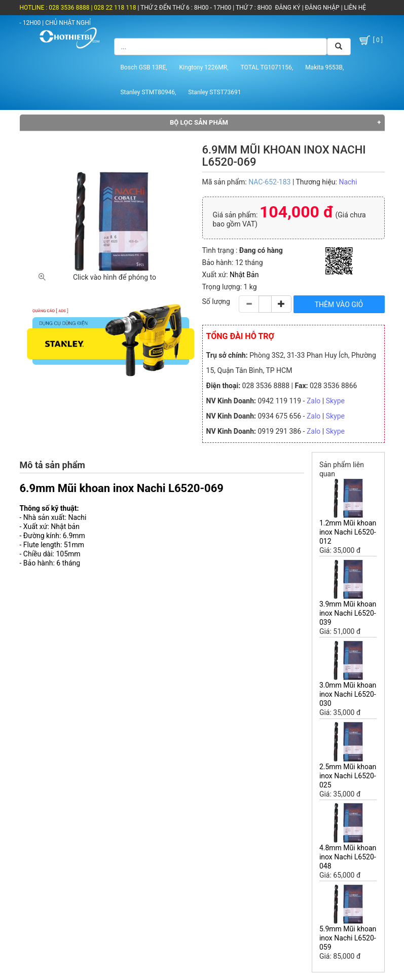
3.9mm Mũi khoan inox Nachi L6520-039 (348, 613)
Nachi (348, 182)
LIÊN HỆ (354, 8)
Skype (335, 401)
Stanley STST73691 (214, 92)
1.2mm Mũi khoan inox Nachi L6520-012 (348, 532)
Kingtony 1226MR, (204, 67)
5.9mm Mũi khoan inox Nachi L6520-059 (348, 938)
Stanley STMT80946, (148, 92)
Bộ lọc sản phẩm (199, 122)
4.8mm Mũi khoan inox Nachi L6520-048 (348, 857)
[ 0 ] (370, 40)
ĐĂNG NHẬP (322, 8)
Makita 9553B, (324, 67)
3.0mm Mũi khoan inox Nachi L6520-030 (348, 694)
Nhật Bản (244, 275)
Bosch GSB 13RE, (143, 67)
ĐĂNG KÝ (288, 8)
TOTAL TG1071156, (267, 67)
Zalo (314, 401)
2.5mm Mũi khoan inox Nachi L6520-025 (348, 776)
